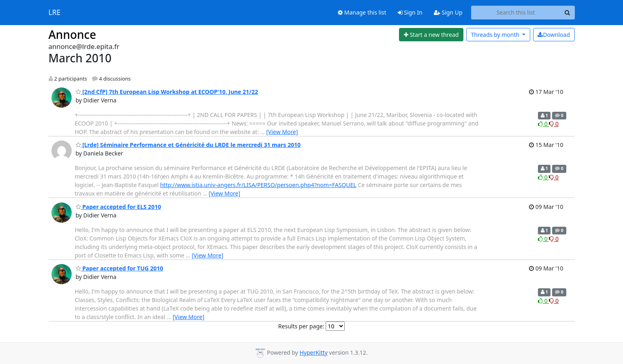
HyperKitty (313, 352)
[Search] (568, 13)
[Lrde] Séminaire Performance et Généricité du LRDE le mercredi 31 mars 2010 (188, 145)
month (496, 35)
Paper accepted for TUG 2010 (119, 268)
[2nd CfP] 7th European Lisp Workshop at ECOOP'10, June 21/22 (167, 92)
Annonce (73, 34)
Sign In (410, 12)
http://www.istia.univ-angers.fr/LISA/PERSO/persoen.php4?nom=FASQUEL (258, 185)
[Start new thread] (431, 35)
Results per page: (301, 326)
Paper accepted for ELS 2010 (118, 207)
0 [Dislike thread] (554, 124)
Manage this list (362, 12)
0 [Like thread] (543, 124)
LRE (55, 13)
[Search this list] (516, 13)
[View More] (282, 132)
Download (554, 35)
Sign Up (448, 12)
